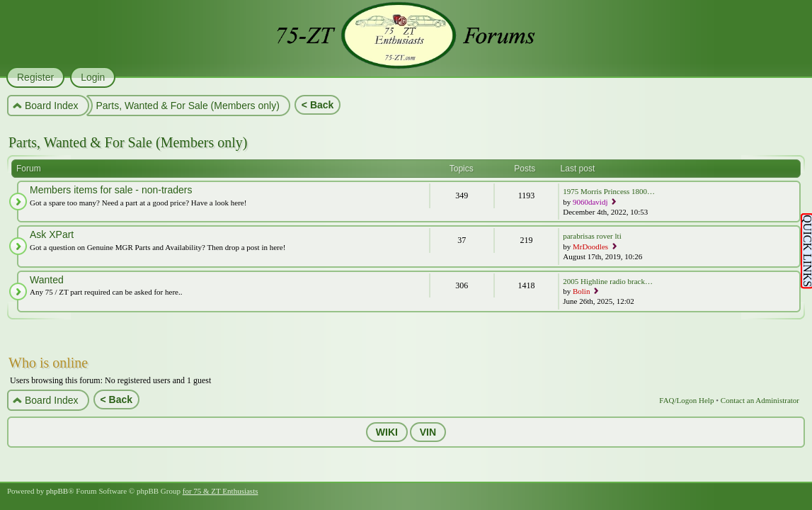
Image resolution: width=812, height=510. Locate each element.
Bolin (581, 291)
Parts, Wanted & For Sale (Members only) (128, 142)
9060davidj (590, 202)
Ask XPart (52, 234)
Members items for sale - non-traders (111, 190)
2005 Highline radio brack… (608, 281)
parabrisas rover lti (592, 236)
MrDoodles (590, 246)
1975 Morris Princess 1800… (609, 191)
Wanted (47, 280)
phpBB (57, 491)
